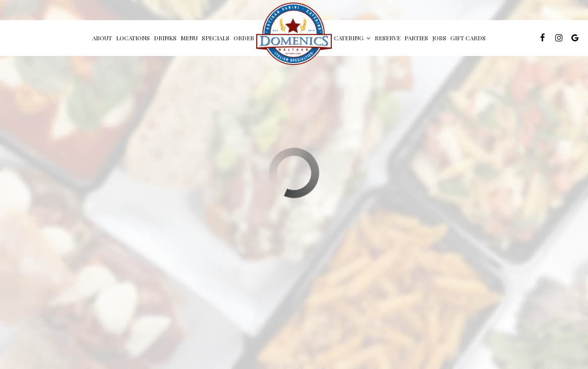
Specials (216, 38)
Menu (189, 38)
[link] (294, 34)
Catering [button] (352, 38)
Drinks (165, 38)
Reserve (388, 38)
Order (244, 38)
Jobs (439, 38)
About (102, 38)
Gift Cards (468, 38)
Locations (133, 38)
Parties (416, 38)
